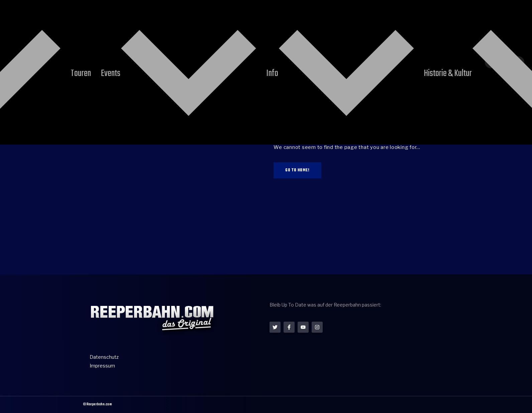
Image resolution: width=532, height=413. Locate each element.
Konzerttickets (414, 18)
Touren (206, 18)
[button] (518, 25)
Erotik (375, 18)
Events (241, 18)
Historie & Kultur (327, 18)
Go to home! (297, 170)
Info (277, 18)
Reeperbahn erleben (152, 18)
